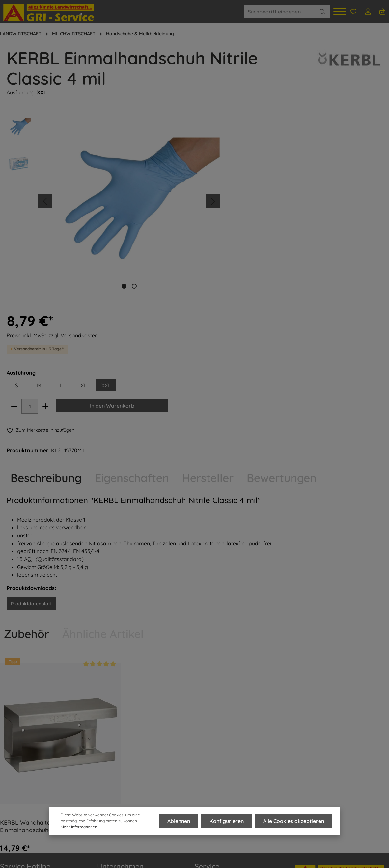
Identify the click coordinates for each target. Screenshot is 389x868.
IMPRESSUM (15, 815)
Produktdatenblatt (31, 439)
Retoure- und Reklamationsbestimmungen (229, 761)
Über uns (108, 721)
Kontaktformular (60, 796)
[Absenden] (383, 776)
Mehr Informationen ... (80, 827)
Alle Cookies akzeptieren (294, 821)
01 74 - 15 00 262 (26, 758)
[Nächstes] (213, 201)
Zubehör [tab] (27, 469)
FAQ (5, 831)
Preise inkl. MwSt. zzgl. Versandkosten (279, 136)
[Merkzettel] (353, 12)
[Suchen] (323, 12)
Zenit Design (96, 856)
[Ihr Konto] (368, 12)
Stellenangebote (117, 780)
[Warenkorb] (382, 12)
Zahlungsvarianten (217, 744)
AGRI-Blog (109, 756)
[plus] (273, 207)
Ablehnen (179, 821)
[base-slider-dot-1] (124, 286)
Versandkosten (305, 849)
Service (207, 701)
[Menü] (340, 12)
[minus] (241, 207)
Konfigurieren (227, 821)
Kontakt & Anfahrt (216, 721)
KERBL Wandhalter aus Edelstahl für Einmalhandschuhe (50, 661)
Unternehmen (120, 701)
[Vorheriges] (45, 201)
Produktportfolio (116, 732)
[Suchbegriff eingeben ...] (279, 12)
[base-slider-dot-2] (134, 286)
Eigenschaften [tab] (132, 313)
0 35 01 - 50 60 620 (29, 733)
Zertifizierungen (116, 792)
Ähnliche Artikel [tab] (103, 469)
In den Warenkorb (333, 207)
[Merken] (267, 231)
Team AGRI (111, 744)
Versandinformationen (222, 732)
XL (310, 186)
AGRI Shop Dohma (120, 768)
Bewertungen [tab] (282, 313)
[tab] (46, 313)
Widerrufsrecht (212, 779)
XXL (333, 186)
